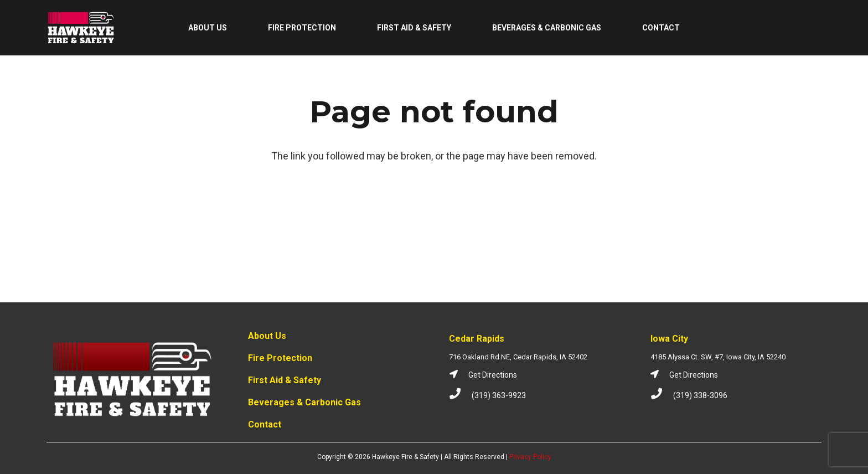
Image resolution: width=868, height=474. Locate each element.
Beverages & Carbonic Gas (304, 402)
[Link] (81, 28)
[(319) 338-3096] (662, 395)
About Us (267, 336)
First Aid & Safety (285, 380)
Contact (265, 424)
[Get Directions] (459, 375)
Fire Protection (280, 358)
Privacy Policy (530, 457)
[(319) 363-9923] (460, 395)
